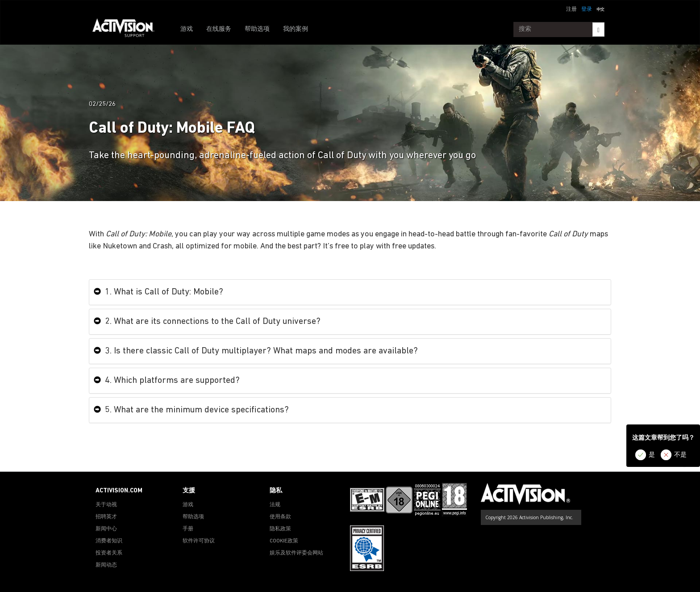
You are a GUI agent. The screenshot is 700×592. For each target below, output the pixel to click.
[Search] (598, 29)
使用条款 (280, 517)
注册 (571, 9)
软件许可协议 (199, 541)
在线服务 (219, 29)
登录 (587, 9)
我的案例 (296, 29)
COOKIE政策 (284, 541)
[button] (600, 8)
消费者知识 (109, 541)
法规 (275, 505)
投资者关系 (109, 553)
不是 (680, 455)
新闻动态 (106, 565)
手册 (188, 529)
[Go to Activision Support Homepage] (128, 29)
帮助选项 (257, 29)
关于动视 (106, 505)
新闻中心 (106, 529)
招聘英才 (106, 517)
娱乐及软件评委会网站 (296, 553)
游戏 (187, 29)
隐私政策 (280, 529)
